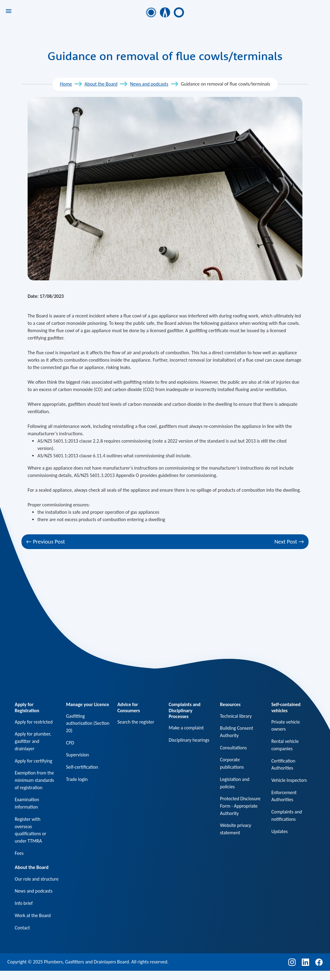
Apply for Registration (27, 707)
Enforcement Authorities (284, 797)
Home (66, 84)
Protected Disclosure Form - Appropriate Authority (240, 807)
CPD (70, 743)
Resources (230, 704)
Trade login (77, 780)
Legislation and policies (235, 784)
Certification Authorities (284, 765)
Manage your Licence (87, 704)
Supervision (78, 755)
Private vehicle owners (286, 726)
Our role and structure (27, 884)
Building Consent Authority (237, 732)
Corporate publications (232, 764)
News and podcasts (149, 84)
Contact (22, 937)
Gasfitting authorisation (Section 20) (79, 723)
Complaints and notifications (287, 816)
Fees (19, 854)
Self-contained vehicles (286, 707)
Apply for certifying (34, 761)
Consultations (233, 748)
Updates (280, 832)
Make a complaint (186, 728)
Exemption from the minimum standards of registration (35, 781)
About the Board (101, 84)
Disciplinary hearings (189, 740)
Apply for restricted (34, 722)
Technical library (236, 716)
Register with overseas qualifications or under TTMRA (31, 831)
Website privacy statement (236, 830)
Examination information (27, 804)
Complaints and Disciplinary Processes (184, 710)
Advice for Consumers (129, 707)
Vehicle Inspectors (289, 781)
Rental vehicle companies (285, 745)
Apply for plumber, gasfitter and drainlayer (33, 742)
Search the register (136, 722)
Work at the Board (33, 924)
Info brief (24, 912)
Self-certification (82, 768)
